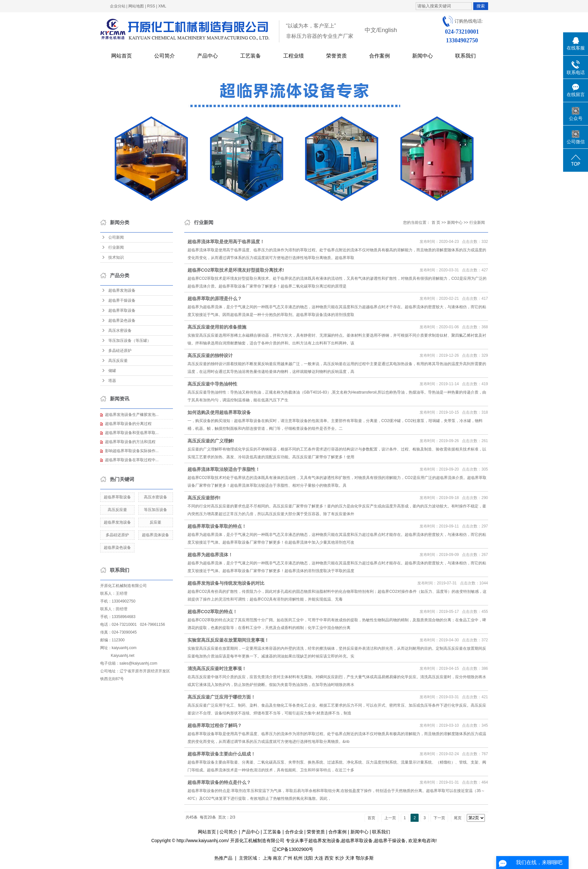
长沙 (339, 858)
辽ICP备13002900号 (293, 849)
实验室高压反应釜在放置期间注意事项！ (228, 640)
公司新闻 (116, 237)
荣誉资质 (337, 56)
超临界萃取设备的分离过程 (128, 424)
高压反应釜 (118, 361)
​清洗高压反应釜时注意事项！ (217, 668)
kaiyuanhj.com (124, 648)
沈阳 (308, 858)
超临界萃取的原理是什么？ (215, 299)
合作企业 (294, 832)
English (387, 30)
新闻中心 (422, 56)
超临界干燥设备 (122, 300)
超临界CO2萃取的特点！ (213, 612)
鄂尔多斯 (365, 858)
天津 (350, 858)
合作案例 (380, 56)
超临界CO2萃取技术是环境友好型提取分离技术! (236, 270)
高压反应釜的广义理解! (211, 441)
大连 (319, 858)
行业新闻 (116, 247)
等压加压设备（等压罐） (130, 341)
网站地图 (136, 6)
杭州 (298, 858)
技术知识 (116, 257)
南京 (277, 858)
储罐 (112, 371)
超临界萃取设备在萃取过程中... (132, 460)
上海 (267, 858)
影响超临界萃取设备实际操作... (132, 451)
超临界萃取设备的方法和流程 (130, 442)
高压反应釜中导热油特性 (212, 384)
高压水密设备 (120, 331)
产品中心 (208, 56)
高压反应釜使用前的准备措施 (217, 327)
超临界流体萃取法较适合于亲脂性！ (224, 469)
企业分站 (118, 6)
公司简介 (165, 56)
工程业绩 (294, 56)
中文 (370, 30)
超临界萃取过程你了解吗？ (215, 725)
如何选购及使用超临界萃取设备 (219, 412)
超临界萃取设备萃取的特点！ (217, 526)
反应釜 (155, 522)
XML (162, 6)
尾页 (458, 818)
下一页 (439, 818)
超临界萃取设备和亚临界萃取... (132, 433)
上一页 (390, 818)
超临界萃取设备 (122, 310)
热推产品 (223, 858)
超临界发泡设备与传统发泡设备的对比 (226, 583)
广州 (288, 858)
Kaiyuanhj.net (123, 656)
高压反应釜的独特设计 (210, 355)
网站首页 (122, 56)
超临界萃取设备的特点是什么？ (219, 782)
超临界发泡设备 (122, 290)
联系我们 (465, 56)
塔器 (112, 381)
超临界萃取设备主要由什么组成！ (221, 754)
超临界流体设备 (155, 535)
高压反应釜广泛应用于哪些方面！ (221, 697)
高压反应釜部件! (204, 498)
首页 (371, 818)
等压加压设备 (155, 510)
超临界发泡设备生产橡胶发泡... (132, 415)
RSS (151, 6)
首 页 (436, 223)
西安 (329, 858)
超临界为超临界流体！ (210, 555)
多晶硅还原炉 (120, 351)
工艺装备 (251, 56)
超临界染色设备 (122, 320)
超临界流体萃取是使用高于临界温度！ (226, 242)
